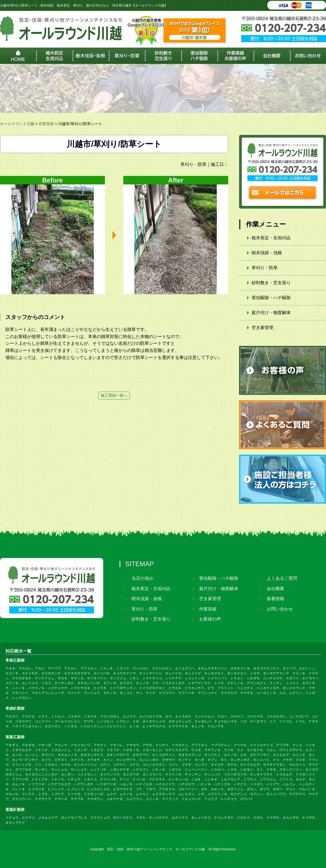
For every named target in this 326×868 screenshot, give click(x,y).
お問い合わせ (278, 609)
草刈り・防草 (265, 268)
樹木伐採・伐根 (267, 253)
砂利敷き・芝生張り (271, 283)
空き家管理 (262, 328)
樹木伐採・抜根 (145, 599)
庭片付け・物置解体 (271, 313)
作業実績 (206, 609)
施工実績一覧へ (114, 395)
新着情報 (273, 599)
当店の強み (140, 578)
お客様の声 (208, 619)
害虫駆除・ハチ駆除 (271, 298)
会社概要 (273, 589)
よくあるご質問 (280, 578)
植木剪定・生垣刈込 (271, 238)
